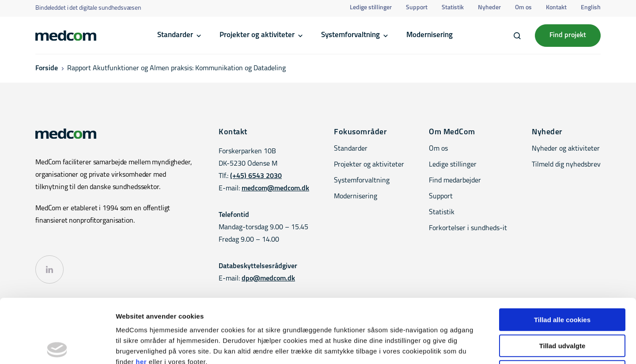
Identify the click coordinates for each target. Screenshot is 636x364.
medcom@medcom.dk (275, 189)
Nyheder (489, 8)
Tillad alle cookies (562, 256)
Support (417, 8)
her (141, 298)
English (591, 8)
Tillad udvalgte (562, 282)
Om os (523, 8)
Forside (47, 68)
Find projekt (568, 35)
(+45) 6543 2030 (256, 176)
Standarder (175, 35)
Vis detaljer (459, 347)
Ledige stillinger (371, 8)
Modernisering (430, 35)
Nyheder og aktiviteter (566, 149)
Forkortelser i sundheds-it (468, 228)
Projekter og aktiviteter (257, 35)
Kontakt (556, 8)
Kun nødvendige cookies (562, 308)
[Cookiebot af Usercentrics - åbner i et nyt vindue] (57, 347)
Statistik (453, 8)
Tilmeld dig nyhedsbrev (566, 165)
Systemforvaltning (350, 35)
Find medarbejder (455, 181)
